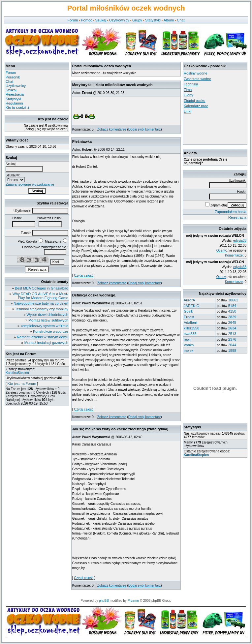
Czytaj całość (84, 276)
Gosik (188, 311)
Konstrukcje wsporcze (51, 331)
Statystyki (153, 20)
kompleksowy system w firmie (44, 326)
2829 (232, 317)
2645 (232, 322)
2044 (232, 345)
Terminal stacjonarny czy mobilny (42, 309)
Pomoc (86, 20)
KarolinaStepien (17, 373)
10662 (233, 300)
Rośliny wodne (196, 73)
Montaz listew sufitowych (48, 320)
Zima (188, 90)
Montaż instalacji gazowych (46, 343)
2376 (232, 339)
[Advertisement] (213, 129)
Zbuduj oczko (194, 101)
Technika (191, 84)
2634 (232, 328)
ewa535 (190, 334)
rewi (187, 339)
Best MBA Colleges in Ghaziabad (42, 288)
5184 (232, 306)
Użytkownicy (119, 20)
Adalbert (190, 322)
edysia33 (240, 241)
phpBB (104, 601)
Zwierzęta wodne (197, 79)
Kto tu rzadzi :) (17, 107)
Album (169, 20)
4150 (232, 311)
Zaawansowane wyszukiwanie (30, 184)
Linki (188, 111)
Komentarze (234, 255)
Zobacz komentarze (112, 129)
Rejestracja (15, 94)
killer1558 (191, 328)
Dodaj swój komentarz (144, 129)
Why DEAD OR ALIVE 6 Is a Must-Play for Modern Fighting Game (40, 296)
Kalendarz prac (196, 106)
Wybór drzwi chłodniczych (47, 315)
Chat (181, 20)
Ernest (189, 317)
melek (189, 351)
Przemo (133, 601)
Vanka (189, 345)
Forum (73, 20)
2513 (232, 334)
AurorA (189, 300)
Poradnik (13, 77)
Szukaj (101, 20)
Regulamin (14, 103)
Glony (189, 95)
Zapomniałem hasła (231, 212)
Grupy (137, 20)
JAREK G (191, 306)
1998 (232, 351)
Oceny (221, 250)
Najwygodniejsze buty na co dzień (41, 303)
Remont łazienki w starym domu (43, 337)
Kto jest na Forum (22, 383)
